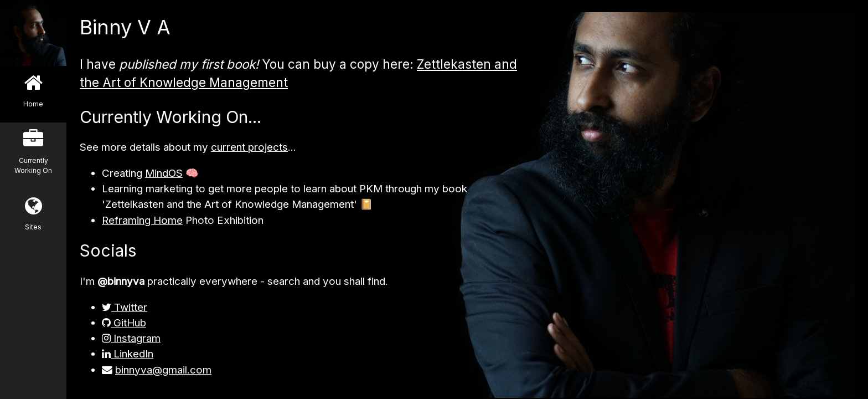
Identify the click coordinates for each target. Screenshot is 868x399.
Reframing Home (142, 220)
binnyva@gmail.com (163, 370)
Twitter (125, 307)
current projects (249, 147)
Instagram (131, 338)
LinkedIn (128, 354)
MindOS (164, 173)
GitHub (124, 323)
